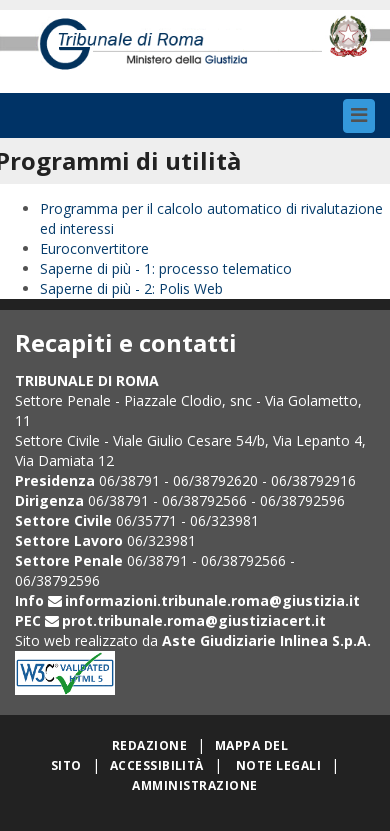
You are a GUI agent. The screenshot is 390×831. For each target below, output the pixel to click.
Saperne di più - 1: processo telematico (166, 268)
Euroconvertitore (94, 248)
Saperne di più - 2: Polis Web (131, 288)
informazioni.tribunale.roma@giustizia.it (212, 600)
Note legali (278, 765)
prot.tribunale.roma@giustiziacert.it (194, 620)
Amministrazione (194, 785)
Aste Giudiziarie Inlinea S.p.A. (266, 640)
